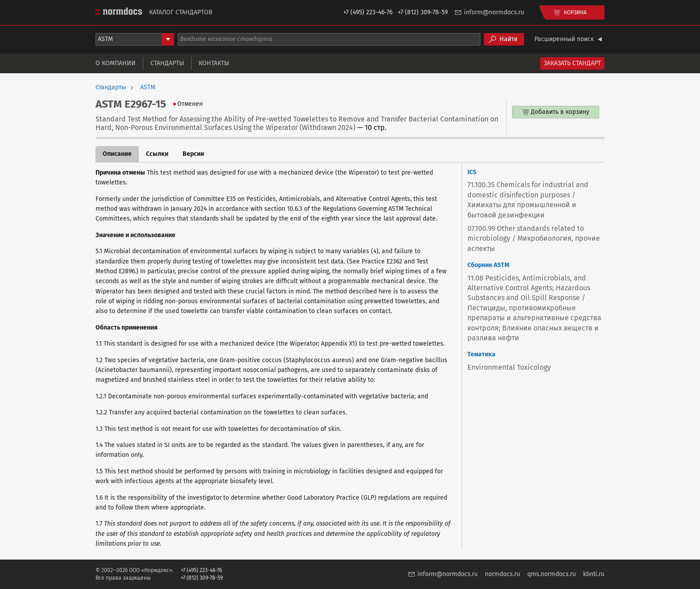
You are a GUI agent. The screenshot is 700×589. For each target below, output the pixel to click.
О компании (116, 63)
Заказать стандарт (572, 63)
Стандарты (167, 63)
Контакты (214, 63)
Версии (193, 154)
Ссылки (157, 154)
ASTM (148, 88)
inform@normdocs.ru (494, 12)
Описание (117, 154)
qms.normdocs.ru (552, 574)
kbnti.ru (594, 574)
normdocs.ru (502, 574)
